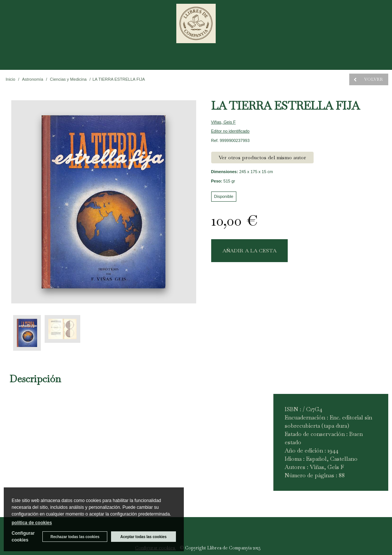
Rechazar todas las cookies (75, 537)
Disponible (224, 196)
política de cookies (32, 523)
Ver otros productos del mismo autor (262, 157)
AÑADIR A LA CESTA (249, 250)
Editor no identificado (231, 131)
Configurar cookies (23, 537)
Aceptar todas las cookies (143, 537)
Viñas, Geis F (224, 122)
